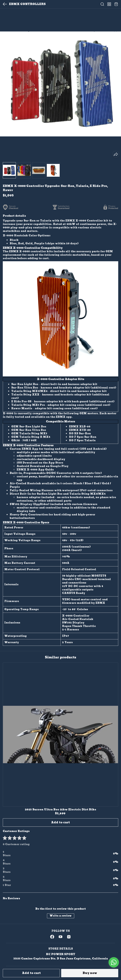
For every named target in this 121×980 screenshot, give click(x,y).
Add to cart (31, 973)
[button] (9, 170)
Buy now (90, 973)
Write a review (61, 916)
